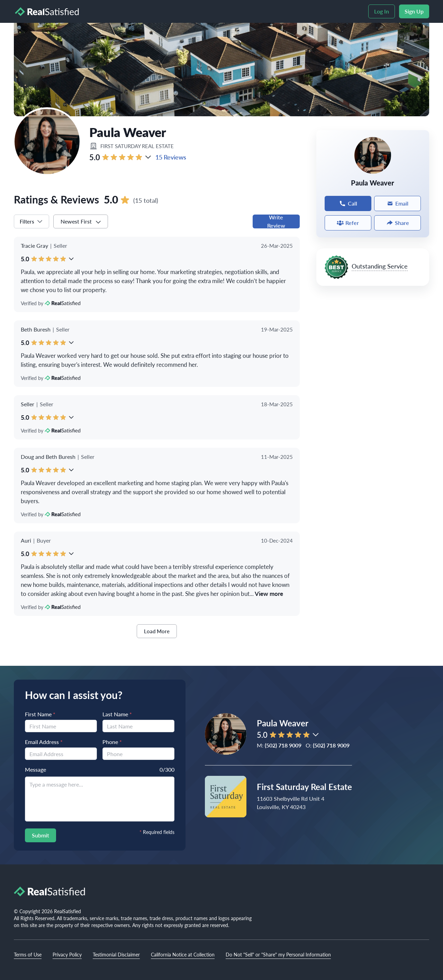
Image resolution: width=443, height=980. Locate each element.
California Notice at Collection (183, 954)
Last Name (117, 714)
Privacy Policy (67, 954)
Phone (112, 742)
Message (35, 769)
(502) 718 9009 (283, 745)
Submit (40, 835)
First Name (40, 714)
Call (348, 203)
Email (397, 203)
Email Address (44, 742)
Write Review (276, 221)
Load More (157, 631)
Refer (348, 223)
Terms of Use (28, 954)
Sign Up (414, 11)
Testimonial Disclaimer (116, 954)
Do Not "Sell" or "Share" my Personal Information (278, 954)
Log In (382, 11)
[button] (148, 157)
